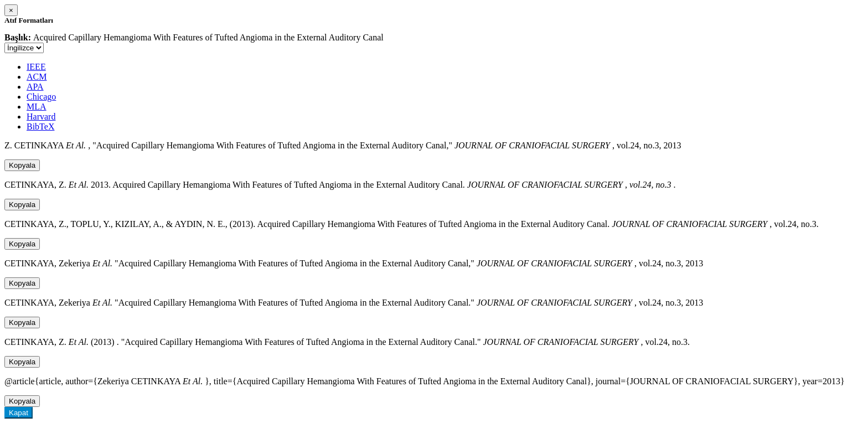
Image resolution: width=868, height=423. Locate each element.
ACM (37, 77)
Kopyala (22, 165)
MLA (37, 107)
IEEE (36, 67)
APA (35, 87)
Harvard (41, 117)
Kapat (19, 413)
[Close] (11, 10)
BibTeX (40, 127)
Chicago (41, 97)
